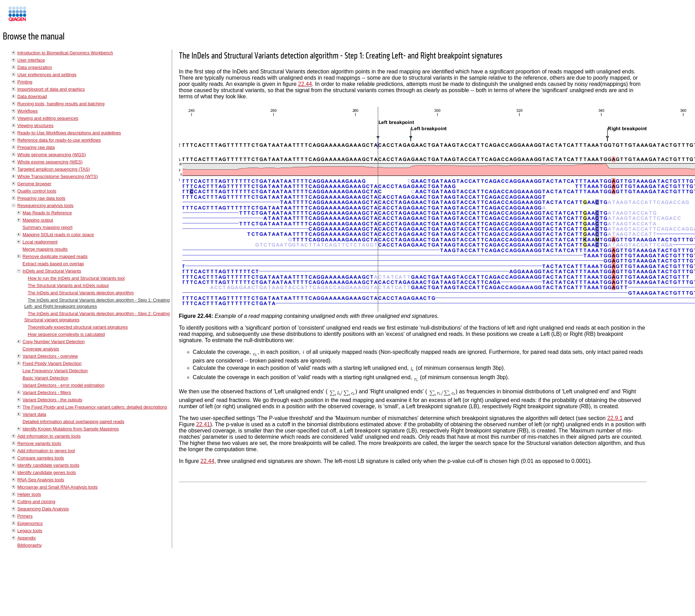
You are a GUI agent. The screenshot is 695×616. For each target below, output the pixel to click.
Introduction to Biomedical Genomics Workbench (65, 53)
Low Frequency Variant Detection (55, 371)
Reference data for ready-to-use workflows (59, 140)
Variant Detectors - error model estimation (64, 385)
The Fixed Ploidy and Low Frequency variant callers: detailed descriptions (95, 407)
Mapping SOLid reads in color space (58, 235)
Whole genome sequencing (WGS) (52, 155)
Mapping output (38, 220)
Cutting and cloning (36, 502)
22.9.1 (615, 418)
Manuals (36, 17)
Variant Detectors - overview (50, 356)
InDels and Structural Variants (52, 271)
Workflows (28, 111)
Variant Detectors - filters (47, 392)
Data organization (35, 67)
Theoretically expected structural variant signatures (78, 327)
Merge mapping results (45, 249)
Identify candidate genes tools (47, 472)
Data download (32, 96)
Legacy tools (30, 531)
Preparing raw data (36, 147)
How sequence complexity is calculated (66, 334)
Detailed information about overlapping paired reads (73, 422)
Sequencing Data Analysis (43, 509)
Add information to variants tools (49, 436)
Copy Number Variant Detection (54, 342)
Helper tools (29, 494)
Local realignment (40, 242)
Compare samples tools (41, 458)
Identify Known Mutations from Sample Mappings (71, 429)
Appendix (26, 538)
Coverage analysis (41, 349)
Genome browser (34, 184)
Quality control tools (37, 191)
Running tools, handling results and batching (61, 104)
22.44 (305, 84)
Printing (25, 82)
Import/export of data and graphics (51, 89)
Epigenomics (30, 523)
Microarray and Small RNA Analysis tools (57, 487)
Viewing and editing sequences (48, 118)
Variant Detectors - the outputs (52, 400)
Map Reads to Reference (47, 213)
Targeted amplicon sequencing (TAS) (54, 169)
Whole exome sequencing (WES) (50, 162)
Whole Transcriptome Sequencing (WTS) (58, 176)
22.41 (203, 424)
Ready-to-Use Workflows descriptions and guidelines (69, 133)
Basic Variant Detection (45, 378)
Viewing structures (35, 126)
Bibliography (29, 545)
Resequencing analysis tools (45, 206)
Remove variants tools (39, 443)
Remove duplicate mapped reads (55, 256)
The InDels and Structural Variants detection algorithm (81, 293)
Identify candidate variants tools (48, 465)
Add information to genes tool (46, 451)
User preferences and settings (47, 75)
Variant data (34, 414)
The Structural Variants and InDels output (68, 285)
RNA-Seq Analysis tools (41, 480)
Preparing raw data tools (41, 198)
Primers (25, 516)
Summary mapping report (47, 227)
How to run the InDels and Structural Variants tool (76, 278)
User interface (31, 60)
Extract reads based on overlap (53, 264)
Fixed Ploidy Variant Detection (52, 363)
